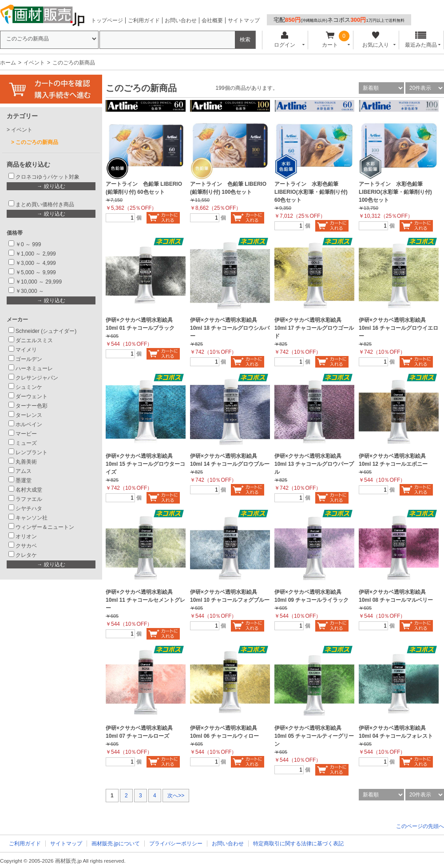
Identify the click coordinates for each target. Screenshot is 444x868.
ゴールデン (29, 359)
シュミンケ (29, 387)
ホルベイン (29, 424)
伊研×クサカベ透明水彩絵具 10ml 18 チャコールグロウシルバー (230, 328)
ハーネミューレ (34, 368)
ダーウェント (32, 396)
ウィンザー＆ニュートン (45, 527)
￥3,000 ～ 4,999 (36, 263)
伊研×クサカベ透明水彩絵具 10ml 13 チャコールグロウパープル (314, 464)
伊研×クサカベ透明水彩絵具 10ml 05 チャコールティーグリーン (314, 736)
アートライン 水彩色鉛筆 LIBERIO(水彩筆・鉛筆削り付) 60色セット (311, 192)
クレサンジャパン (37, 378)
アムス (24, 471)
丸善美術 (26, 462)
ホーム (8, 63)
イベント (34, 63)
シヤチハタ (29, 508)
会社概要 (212, 20)
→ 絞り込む (51, 186)
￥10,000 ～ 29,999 (39, 282)
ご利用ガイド (144, 20)
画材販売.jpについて (116, 844)
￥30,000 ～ (30, 291)
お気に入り (375, 40)
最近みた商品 (421, 40)
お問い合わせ (181, 20)
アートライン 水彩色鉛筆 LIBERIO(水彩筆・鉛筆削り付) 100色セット (395, 192)
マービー (26, 434)
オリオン (26, 536)
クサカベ (26, 546)
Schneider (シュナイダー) (46, 331)
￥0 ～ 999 (28, 244)
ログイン (284, 40)
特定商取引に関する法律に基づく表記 (298, 844)
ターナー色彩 (32, 406)
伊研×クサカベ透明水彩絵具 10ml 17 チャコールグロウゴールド (314, 328)
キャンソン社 (32, 518)
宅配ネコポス (339, 20)
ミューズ (26, 443)
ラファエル (29, 499)
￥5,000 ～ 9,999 (36, 272)
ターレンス (29, 415)
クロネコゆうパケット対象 (48, 177)
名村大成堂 (29, 490)
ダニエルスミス (34, 340)
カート (330, 40)
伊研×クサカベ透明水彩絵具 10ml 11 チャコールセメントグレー (145, 600)
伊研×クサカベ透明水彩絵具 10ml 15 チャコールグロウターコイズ (145, 464)
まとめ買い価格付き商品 (45, 204)
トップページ (107, 20)
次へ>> (176, 796)
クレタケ (26, 555)
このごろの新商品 (37, 142)
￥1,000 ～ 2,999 (36, 254)
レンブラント (32, 452)
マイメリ (26, 350)
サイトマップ (244, 20)
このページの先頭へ (420, 826)
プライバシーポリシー (176, 844)
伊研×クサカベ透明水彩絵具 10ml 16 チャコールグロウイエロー (398, 328)
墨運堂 (24, 480)
